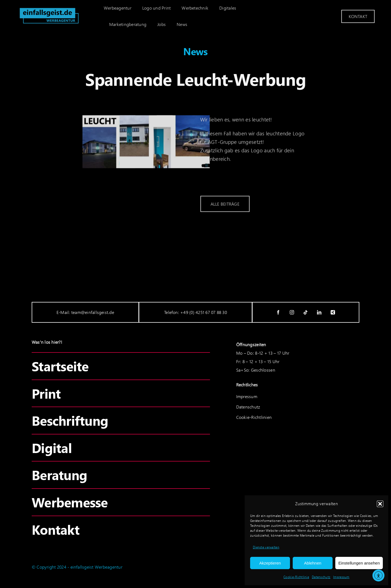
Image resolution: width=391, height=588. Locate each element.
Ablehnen (312, 563)
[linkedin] (319, 312)
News (195, 51)
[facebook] (279, 312)
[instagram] (292, 312)
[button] (380, 504)
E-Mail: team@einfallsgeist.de (85, 312)
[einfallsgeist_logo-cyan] (49, 7)
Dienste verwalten (266, 547)
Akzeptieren (270, 563)
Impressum (341, 577)
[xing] (333, 312)
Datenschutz (321, 577)
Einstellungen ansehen (359, 563)
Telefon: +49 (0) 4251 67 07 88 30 (195, 312)
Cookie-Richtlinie (296, 577)
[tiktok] (306, 312)
